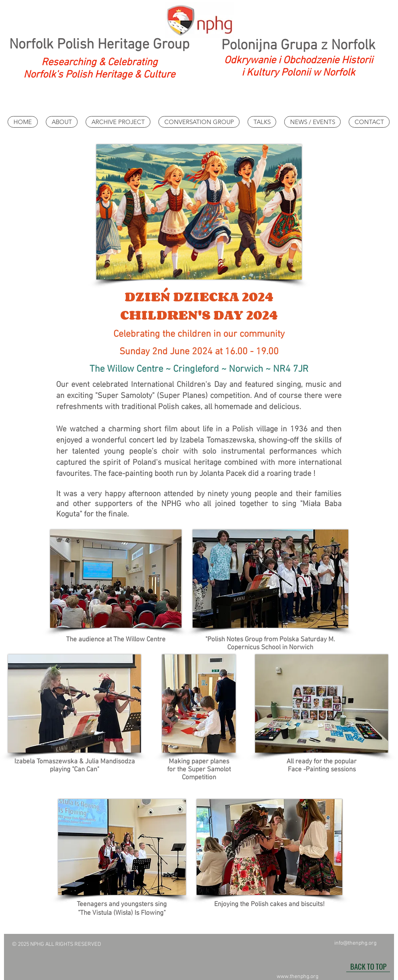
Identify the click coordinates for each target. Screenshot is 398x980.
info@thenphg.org (355, 943)
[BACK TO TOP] (368, 966)
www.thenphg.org (298, 977)
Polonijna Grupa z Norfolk (298, 46)
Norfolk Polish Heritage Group (99, 45)
